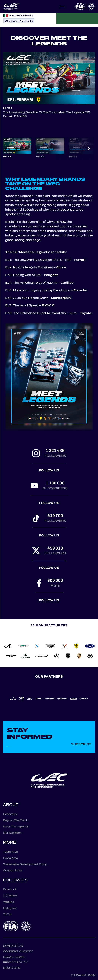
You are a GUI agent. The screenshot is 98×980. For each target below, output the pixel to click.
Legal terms (14, 957)
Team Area (11, 852)
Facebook (10, 889)
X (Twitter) (10, 896)
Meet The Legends (16, 827)
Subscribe (81, 744)
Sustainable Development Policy (25, 864)
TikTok (7, 914)
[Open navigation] (62, 6)
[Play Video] (49, 78)
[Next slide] (89, 148)
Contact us (13, 946)
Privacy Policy (15, 962)
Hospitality (10, 814)
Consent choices (18, 951)
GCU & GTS (12, 968)
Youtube (9, 902)
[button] (17, 148)
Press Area (11, 858)
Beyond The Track (15, 820)
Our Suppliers (12, 833)
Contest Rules (13, 871)
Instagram (10, 908)
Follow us (49, 470)
